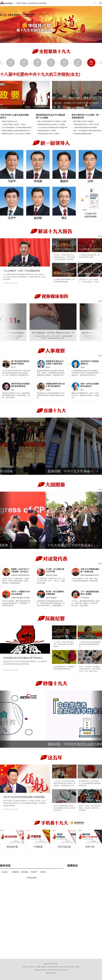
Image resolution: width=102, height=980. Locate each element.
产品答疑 (77, 967)
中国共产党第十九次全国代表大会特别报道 (31, 3)
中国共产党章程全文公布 (9, 121)
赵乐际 (38, 218)
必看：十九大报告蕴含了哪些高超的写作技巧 (87, 131)
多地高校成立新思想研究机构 (82, 134)
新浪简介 (25, 967)
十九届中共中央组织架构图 (90, 215)
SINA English (63, 967)
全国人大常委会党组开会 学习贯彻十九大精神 (52, 121)
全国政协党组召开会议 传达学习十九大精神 (51, 124)
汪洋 (90, 181)
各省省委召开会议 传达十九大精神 (48, 134)
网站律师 (56, 967)
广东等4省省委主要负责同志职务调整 (85, 127)
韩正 (64, 218)
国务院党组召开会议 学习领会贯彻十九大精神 (50, 116)
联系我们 (44, 967)
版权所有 (54, 973)
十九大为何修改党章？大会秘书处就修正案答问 (17, 127)
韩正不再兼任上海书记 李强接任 (83, 121)
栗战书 (64, 181)
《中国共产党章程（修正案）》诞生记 (14, 124)
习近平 (12, 181)
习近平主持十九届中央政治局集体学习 (14, 116)
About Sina (32, 967)
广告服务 (38, 967)
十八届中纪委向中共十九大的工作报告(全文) (40, 74)
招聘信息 (50, 967)
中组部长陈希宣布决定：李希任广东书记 (86, 124)
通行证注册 (70, 967)
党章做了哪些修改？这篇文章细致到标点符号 (16, 131)
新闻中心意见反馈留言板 (51, 964)
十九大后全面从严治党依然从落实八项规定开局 (52, 127)
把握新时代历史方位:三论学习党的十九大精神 (16, 134)
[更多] (100, 236)
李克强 (38, 181)
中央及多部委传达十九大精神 (47, 131)
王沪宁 (12, 218)
